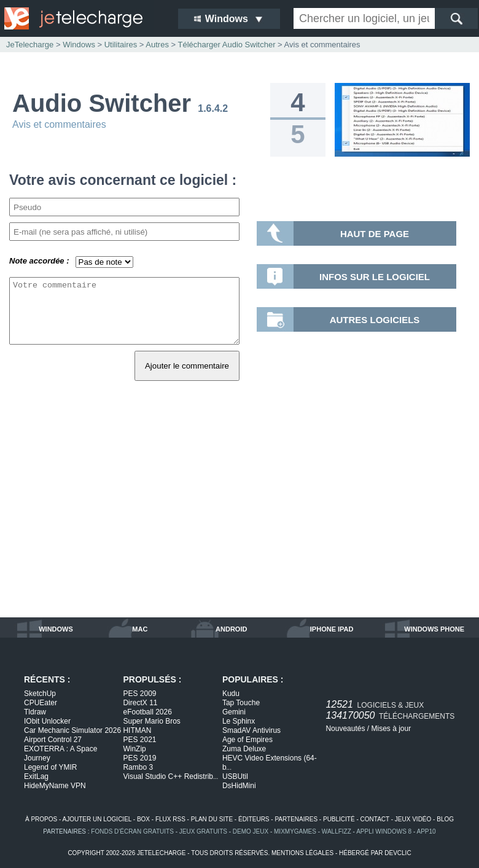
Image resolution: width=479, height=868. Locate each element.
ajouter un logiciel (97, 819)
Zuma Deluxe (244, 749)
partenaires (296, 819)
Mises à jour (391, 729)
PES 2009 (139, 694)
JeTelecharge (30, 45)
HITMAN (137, 730)
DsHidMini (239, 786)
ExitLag (36, 776)
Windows (79, 45)
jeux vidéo (413, 819)
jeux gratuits (203, 831)
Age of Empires (247, 740)
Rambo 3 (138, 767)
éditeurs (254, 819)
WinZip (134, 749)
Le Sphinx (239, 721)
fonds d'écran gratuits (132, 831)
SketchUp (40, 694)
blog (445, 819)
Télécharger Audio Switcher (226, 45)
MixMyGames (295, 831)
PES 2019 (139, 758)
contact (375, 819)
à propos (41, 819)
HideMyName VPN (55, 786)
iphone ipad (332, 629)
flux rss (170, 819)
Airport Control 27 (53, 740)
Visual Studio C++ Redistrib (170, 776)
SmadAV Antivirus (251, 730)
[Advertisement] (240, 513)
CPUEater (41, 703)
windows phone (434, 629)
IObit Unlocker (47, 721)
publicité (339, 819)
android (231, 629)
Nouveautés (345, 729)
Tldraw (35, 712)
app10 (426, 831)
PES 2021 (139, 740)
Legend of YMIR (51, 767)
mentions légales (302, 853)
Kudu (231, 694)
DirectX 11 (140, 703)
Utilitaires (121, 45)
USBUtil (235, 776)
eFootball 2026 (147, 712)
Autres (157, 45)
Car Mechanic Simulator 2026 (72, 730)
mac (140, 629)
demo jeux (251, 831)
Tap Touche (241, 703)
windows (56, 629)
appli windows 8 (384, 831)
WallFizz (337, 831)
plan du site (212, 819)
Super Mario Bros (151, 721)
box (143, 819)
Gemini (234, 712)
